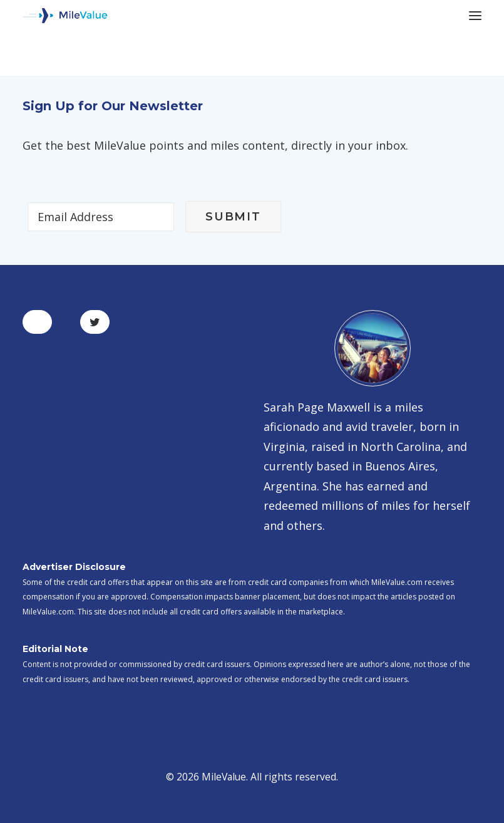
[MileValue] (65, 16)
